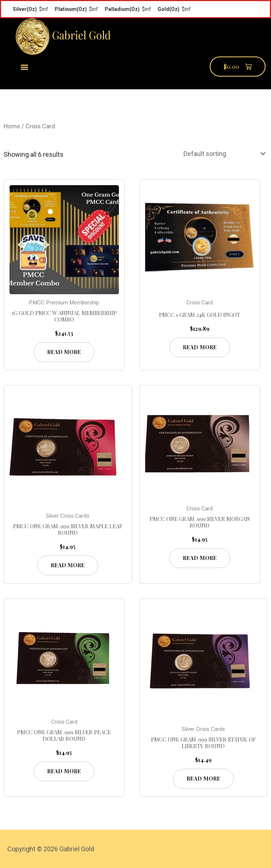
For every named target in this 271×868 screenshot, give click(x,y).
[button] (25, 67)
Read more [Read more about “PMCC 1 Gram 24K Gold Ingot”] (200, 347)
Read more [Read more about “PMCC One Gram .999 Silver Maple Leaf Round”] (68, 565)
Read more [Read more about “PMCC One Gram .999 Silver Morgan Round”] (200, 558)
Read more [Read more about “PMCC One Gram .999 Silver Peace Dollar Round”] (64, 771)
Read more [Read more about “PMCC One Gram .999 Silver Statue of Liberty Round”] (203, 778)
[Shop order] (223, 154)
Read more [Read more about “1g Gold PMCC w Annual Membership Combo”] (64, 352)
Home (12, 126)
